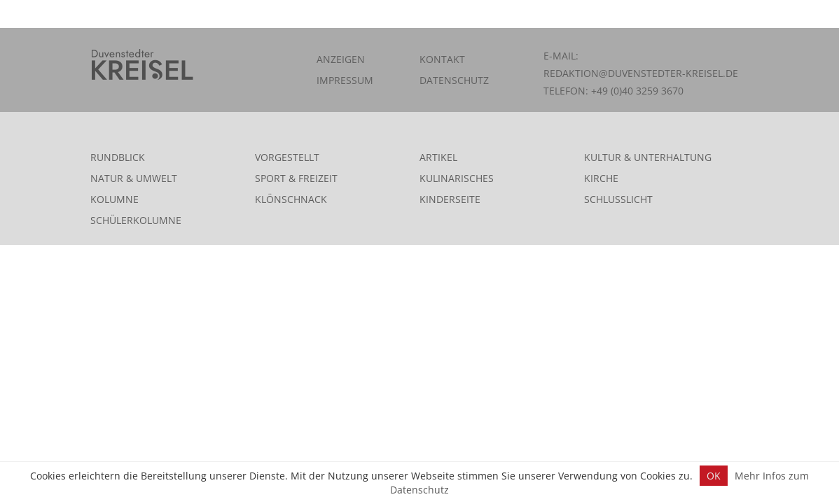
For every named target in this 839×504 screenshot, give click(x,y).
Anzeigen (341, 59)
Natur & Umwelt (134, 178)
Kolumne (115, 199)
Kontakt (442, 59)
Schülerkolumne (136, 220)
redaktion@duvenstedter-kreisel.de (641, 73)
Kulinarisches (457, 178)
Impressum (345, 80)
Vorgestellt (287, 157)
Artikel (438, 157)
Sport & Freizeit (296, 178)
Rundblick (118, 157)
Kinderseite (450, 199)
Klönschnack (291, 199)
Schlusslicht (618, 199)
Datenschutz (454, 80)
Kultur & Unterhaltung (648, 157)
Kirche (601, 178)
